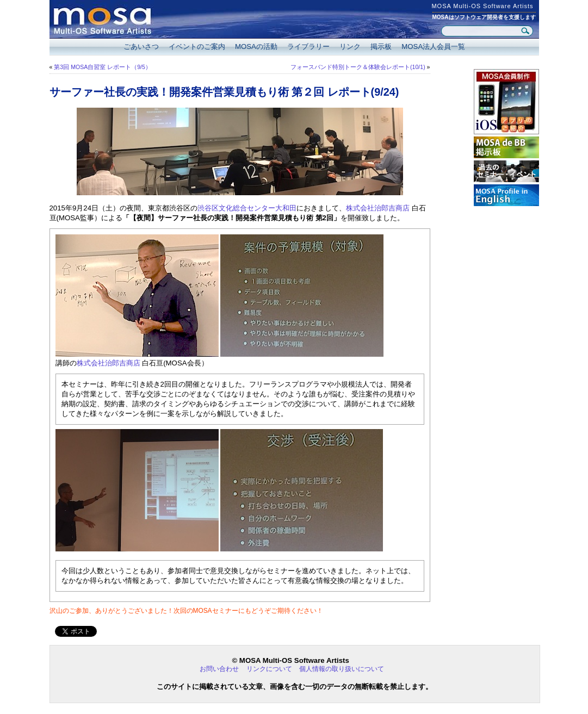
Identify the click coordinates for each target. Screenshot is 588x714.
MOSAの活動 (256, 46)
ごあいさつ (141, 46)
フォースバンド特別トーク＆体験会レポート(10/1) (358, 67)
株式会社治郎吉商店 (378, 208)
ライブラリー (308, 46)
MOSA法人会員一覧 (433, 46)
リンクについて (269, 669)
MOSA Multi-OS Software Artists (482, 6)
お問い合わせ (219, 669)
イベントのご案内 (197, 46)
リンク (350, 46)
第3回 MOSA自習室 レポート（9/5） (103, 67)
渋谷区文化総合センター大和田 (247, 208)
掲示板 (381, 46)
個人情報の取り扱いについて (342, 669)
